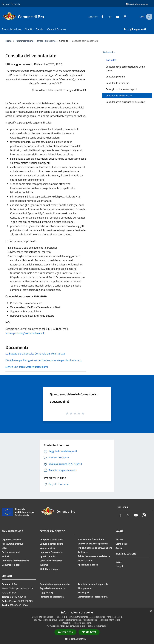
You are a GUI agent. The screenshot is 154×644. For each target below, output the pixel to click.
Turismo (44, 565)
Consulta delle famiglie (117, 83)
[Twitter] (107, 17)
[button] (77, 639)
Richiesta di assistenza (52, 597)
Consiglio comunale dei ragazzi (121, 89)
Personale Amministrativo (15, 561)
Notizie (119, 539)
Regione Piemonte (11, 4)
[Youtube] (114, 17)
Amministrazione (25, 41)
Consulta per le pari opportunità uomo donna (125, 68)
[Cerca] (149, 17)
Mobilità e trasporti (50, 569)
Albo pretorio (85, 588)
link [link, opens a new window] (106, 626)
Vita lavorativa (47, 548)
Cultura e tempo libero (51, 544)
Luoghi (119, 566)
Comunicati (121, 544)
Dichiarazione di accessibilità (93, 597)
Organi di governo (46, 41)
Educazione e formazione (91, 539)
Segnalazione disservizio (53, 588)
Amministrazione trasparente (93, 584)
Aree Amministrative (13, 544)
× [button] (151, 611)
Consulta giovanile (115, 77)
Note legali (83, 592)
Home (8, 41)
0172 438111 (19, 597)
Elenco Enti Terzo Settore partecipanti (27, 367)
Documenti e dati (11, 565)
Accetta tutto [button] (65, 632)
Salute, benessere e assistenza (94, 556)
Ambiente (83, 552)
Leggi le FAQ (46, 592)
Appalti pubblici (48, 556)
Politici (5, 556)
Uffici (5, 548)
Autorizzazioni (85, 560)
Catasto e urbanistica (51, 561)
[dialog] (77, 626)
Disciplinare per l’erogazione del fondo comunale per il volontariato (43, 360)
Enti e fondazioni (11, 552)
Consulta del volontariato (119, 96)
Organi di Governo (11, 539)
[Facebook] (99, 17)
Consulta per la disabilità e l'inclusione (125, 102)
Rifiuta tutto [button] (89, 632)
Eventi (119, 562)
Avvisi (119, 548)
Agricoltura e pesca (88, 565)
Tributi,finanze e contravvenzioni (95, 548)
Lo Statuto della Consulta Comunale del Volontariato (35, 354)
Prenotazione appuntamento (55, 584)
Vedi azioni (110, 52)
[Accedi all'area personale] (137, 4)
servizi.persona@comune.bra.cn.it (25, 333)
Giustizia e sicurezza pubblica (93, 544)
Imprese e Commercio (51, 552)
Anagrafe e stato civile (51, 539)
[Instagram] (122, 17)
